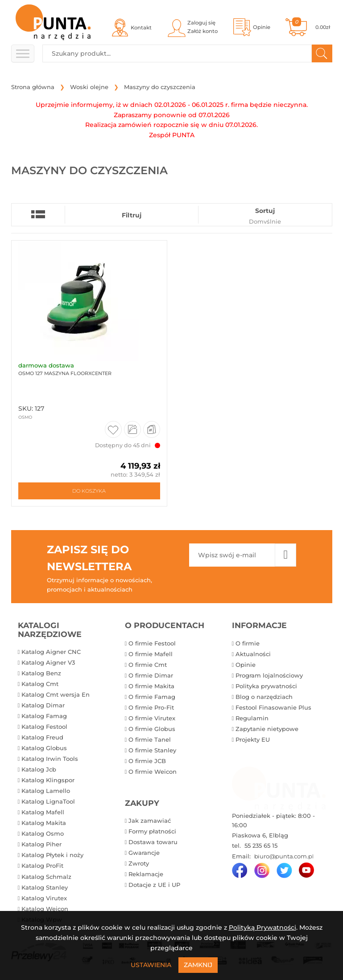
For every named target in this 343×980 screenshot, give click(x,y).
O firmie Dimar (151, 675)
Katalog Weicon (45, 909)
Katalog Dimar (43, 705)
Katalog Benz (41, 673)
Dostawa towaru (153, 842)
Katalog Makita (44, 823)
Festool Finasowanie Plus (273, 707)
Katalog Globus (44, 748)
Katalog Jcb (39, 769)
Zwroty (139, 863)
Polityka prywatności (266, 686)
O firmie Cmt (148, 665)
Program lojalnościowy (269, 675)
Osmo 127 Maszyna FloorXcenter (65, 373)
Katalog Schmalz (46, 877)
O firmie (248, 643)
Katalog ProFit (42, 866)
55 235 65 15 (260, 845)
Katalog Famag (44, 716)
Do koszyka (89, 491)
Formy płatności (152, 831)
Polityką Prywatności (262, 927)
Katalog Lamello (46, 791)
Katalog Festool (44, 727)
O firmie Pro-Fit (151, 707)
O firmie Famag (152, 697)
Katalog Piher (41, 844)
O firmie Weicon (153, 772)
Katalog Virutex (44, 898)
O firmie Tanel (150, 739)
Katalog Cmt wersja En (56, 694)
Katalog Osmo (43, 833)
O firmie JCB (147, 761)
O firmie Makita (151, 686)
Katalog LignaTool (48, 801)
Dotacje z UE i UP (154, 885)
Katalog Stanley (45, 887)
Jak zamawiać (150, 821)
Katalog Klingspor (48, 780)
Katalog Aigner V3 (48, 662)
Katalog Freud (42, 737)
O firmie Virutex (152, 718)
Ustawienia (151, 965)
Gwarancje (144, 853)
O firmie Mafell (151, 654)
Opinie (246, 665)
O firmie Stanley (152, 750)
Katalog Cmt (40, 684)
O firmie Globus (152, 729)
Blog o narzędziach (264, 697)
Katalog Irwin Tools (50, 759)
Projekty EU (253, 739)
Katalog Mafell (43, 812)
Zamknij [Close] (198, 965)
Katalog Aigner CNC (51, 652)
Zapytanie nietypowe (267, 729)
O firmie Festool (152, 643)
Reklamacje (146, 874)
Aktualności (253, 654)
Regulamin (252, 718)
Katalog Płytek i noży (52, 855)
